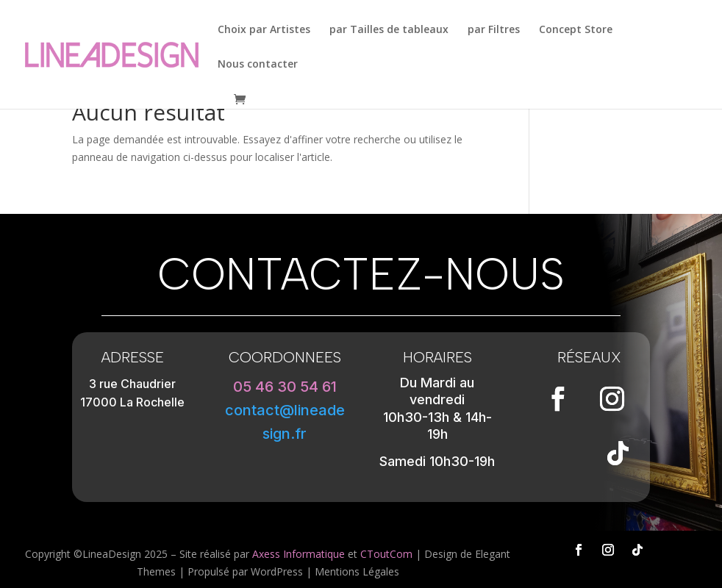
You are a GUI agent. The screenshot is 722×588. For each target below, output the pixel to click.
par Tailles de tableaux (389, 30)
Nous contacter (258, 65)
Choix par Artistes (264, 30)
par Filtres (494, 30)
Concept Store (576, 30)
